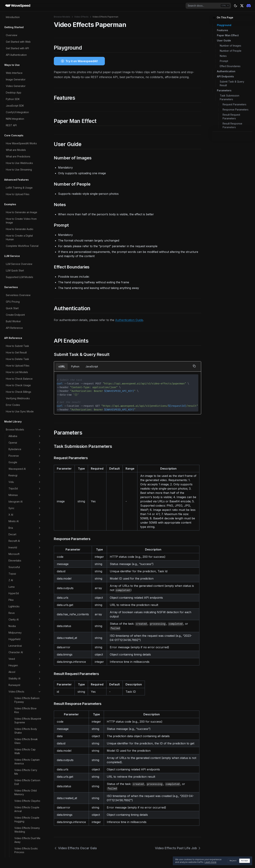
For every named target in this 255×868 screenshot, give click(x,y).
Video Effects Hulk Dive (25, 349)
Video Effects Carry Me (26, 135)
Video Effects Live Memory (25, 390)
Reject (233, 861)
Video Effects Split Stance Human (25, 604)
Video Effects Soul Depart (25, 593)
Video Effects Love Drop (25, 400)
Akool (25, 35)
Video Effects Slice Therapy (25, 583)
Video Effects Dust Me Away (27, 203)
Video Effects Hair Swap (25, 325)
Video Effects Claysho (27, 164)
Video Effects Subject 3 (27, 634)
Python (75, 366)
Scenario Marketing (25, 697)
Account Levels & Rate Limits (22, 770)
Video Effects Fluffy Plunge (26, 271)
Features (223, 30)
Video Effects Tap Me (27, 653)
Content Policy (14, 801)
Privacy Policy (14, 820)
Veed (25, 22)
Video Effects (25, 55)
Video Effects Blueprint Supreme (28, 83)
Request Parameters (234, 104)
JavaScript (92, 366)
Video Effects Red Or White (27, 542)
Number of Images (230, 46)
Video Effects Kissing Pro (27, 369)
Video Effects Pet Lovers (25, 495)
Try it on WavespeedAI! (82, 61)
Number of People (231, 51)
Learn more (210, 862)
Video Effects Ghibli (26, 307)
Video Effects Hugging (28, 334)
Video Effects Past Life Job (28, 485)
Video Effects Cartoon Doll (27, 145)
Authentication (226, 71)
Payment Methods (16, 763)
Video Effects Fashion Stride (27, 230)
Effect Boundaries (230, 66)
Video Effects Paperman (23, 475)
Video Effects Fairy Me (28, 222)
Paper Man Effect (228, 35)
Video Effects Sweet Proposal (26, 645)
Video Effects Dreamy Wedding (27, 193)
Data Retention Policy (18, 807)
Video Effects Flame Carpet (26, 251)
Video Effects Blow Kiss (25, 73)
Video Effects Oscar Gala (26, 464)
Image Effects (25, 704)
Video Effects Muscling (28, 446)
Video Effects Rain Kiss (28, 534)
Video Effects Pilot (25, 504)
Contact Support (15, 852)
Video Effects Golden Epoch (27, 315)
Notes (223, 56)
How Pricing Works (17, 757)
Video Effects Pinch (26, 510)
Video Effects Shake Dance (26, 573)
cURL (62, 366)
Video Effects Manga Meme (27, 421)
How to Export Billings (19, 776)
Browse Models (62, 17)
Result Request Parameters (231, 117)
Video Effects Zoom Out (26, 689)
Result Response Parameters (232, 125)
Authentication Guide (129, 320)
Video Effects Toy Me (27, 660)
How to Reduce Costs (19, 738)
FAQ (8, 839)
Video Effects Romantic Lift (22, 552)
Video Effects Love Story (25, 410)
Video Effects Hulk (25, 340)
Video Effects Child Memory (25, 155)
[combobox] (208, 6)
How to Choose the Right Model (20, 724)
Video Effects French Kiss (27, 288)
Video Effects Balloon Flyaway (27, 63)
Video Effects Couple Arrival (27, 172)
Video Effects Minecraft (22, 437)
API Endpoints (225, 76)
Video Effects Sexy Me (26, 563)
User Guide (224, 40)
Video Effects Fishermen (22, 240)
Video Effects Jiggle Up (26, 359)
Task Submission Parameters (229, 97)
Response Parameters (236, 110)
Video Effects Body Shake (26, 94)
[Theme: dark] (236, 6)
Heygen (25, 28)
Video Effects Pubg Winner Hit (26, 525)
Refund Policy (14, 783)
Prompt (224, 61)
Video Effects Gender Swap (27, 298)
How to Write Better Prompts (22, 732)
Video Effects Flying (26, 280)
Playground (224, 25)
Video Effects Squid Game (26, 614)
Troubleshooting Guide (19, 845)
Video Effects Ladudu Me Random (27, 379)
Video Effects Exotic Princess (26, 213)
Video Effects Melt (25, 429)
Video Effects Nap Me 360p (27, 454)
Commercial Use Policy (19, 814)
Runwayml (25, 48)
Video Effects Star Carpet (25, 624)
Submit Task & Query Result (232, 83)
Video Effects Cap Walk (25, 114)
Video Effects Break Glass (26, 104)
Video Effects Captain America (27, 124)
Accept (245, 861)
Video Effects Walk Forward (25, 668)
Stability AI (25, 41)
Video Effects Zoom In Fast (27, 678)
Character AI (25, 15)
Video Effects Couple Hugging (27, 182)
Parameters (224, 90)
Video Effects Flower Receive (27, 261)
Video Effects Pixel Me (28, 517)
